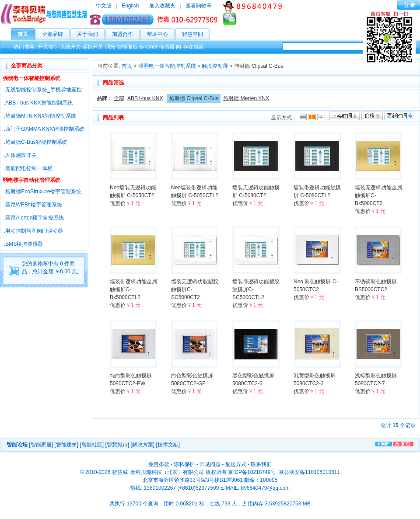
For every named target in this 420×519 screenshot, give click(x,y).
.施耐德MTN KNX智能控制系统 (40, 116)
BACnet (148, 47)
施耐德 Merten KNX (246, 98)
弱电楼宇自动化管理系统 (31, 180)
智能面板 (127, 47)
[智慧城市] (117, 445)
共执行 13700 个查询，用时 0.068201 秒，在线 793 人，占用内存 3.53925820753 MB (210, 504)
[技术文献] (168, 445)
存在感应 (193, 47)
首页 (26, 34)
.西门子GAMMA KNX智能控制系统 (44, 129)
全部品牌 (56, 34)
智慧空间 (196, 34)
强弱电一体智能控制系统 (31, 78)
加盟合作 (126, 34)
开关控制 (48, 47)
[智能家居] (41, 445)
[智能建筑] (66, 445)
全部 (119, 98)
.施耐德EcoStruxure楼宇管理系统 (43, 192)
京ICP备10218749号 (252, 472)
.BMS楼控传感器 (23, 244)
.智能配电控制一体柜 (28, 168)
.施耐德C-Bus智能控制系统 (36, 142)
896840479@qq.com (265, 488)
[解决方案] (142, 445)
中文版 (104, 6)
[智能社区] (92, 445)
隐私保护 (184, 464)
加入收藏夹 (162, 6)
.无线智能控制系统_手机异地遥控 (43, 90)
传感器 (167, 47)
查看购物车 (199, 6)
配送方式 (236, 464)
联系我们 (261, 464)
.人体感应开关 (20, 155)
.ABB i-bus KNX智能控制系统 (38, 103)
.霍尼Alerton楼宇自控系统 (34, 218)
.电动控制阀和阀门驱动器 (33, 231)
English (130, 6)
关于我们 (91, 34)
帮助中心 (161, 34)
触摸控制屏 (215, 66)
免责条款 (159, 464)
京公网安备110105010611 (309, 472)
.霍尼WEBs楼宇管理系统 (33, 205)
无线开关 (70, 47)
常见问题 (210, 464)
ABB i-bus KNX (145, 98)
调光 (110, 47)
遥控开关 (93, 47)
